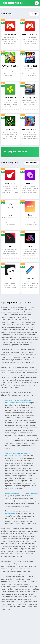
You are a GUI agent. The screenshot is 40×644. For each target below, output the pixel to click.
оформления (10, 514)
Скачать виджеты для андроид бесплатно (22, 493)
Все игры (34, 14)
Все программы (32, 163)
